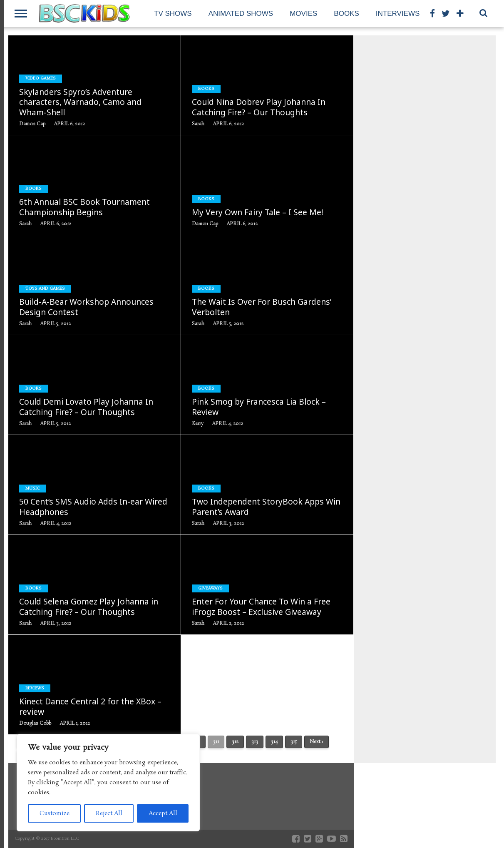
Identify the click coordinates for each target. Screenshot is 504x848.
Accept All (163, 813)
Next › (317, 742)
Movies (303, 14)
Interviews (398, 14)
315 (294, 742)
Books (346, 14)
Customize (55, 813)
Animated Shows (241, 14)
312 (235, 742)
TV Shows (173, 14)
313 (255, 742)
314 (274, 742)
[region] (108, 783)
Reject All (109, 813)
